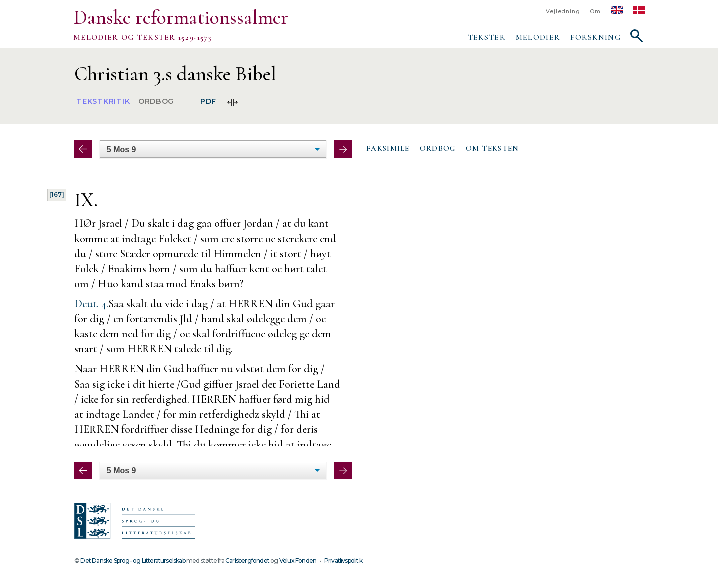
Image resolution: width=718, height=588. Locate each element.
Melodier (538, 37)
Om (595, 12)
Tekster (487, 37)
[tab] (388, 149)
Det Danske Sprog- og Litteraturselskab (133, 560)
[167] (57, 194)
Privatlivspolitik (343, 560)
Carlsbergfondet (247, 560)
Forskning (595, 37)
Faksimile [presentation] (388, 148)
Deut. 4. (91, 304)
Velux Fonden (298, 560)
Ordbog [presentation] (438, 148)
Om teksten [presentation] (493, 148)
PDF (208, 102)
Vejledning (563, 12)
